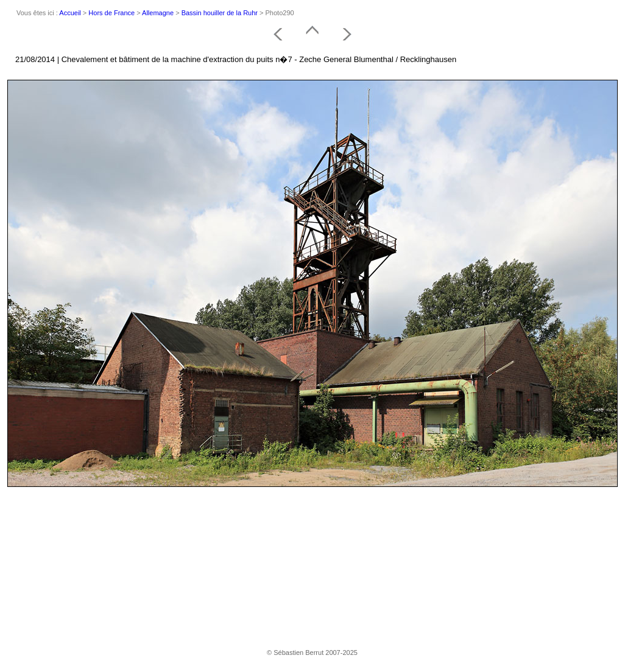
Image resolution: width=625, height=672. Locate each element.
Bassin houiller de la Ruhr (220, 13)
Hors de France (111, 13)
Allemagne (158, 13)
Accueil (70, 13)
